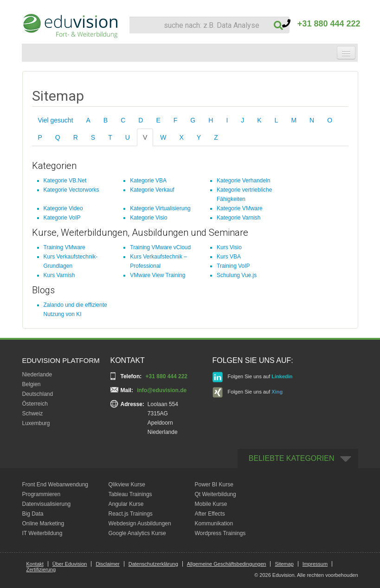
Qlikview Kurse (127, 485)
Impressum (315, 564)
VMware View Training (158, 275)
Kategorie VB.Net (65, 181)
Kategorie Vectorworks (71, 190)
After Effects (210, 514)
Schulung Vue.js (237, 275)
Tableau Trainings (130, 494)
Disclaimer (107, 564)
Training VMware (64, 247)
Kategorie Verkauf (152, 190)
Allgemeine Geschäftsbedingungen (227, 564)
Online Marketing (43, 523)
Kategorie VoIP (62, 218)
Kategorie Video (63, 208)
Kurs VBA (229, 257)
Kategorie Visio (149, 218)
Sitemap (284, 564)
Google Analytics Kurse (137, 533)
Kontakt (35, 564)
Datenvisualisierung (47, 504)
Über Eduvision (70, 564)
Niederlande (37, 375)
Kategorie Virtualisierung (160, 208)
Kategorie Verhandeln (243, 181)
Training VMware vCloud (160, 247)
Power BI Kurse (214, 485)
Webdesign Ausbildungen (140, 523)
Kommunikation (214, 523)
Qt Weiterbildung (216, 494)
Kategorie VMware (240, 208)
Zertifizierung (41, 569)
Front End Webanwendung (55, 485)
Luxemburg (36, 423)
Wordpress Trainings (220, 533)
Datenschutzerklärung (153, 564)
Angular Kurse (126, 504)
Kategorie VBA (148, 181)
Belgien (32, 384)
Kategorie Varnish (239, 218)
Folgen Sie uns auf (253, 377)
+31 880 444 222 (321, 24)
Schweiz (33, 414)
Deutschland (38, 394)
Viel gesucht (56, 120)
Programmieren (42, 494)
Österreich (35, 404)
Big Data (33, 514)
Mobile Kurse (211, 504)
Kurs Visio (229, 247)
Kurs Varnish (59, 275)
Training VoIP (233, 266)
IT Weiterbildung (42, 533)
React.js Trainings (131, 514)
